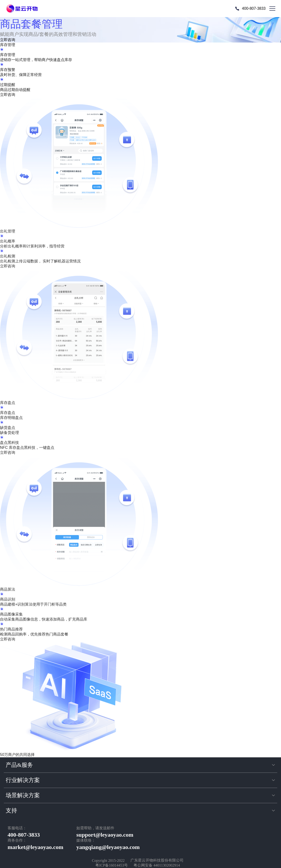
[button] (140, 765)
